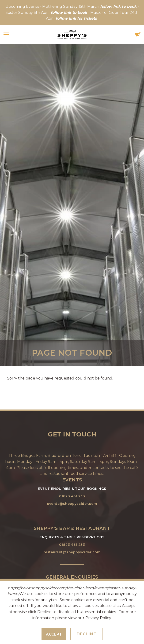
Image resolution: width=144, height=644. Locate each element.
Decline (86, 634)
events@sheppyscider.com (72, 504)
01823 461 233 (72, 496)
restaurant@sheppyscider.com (72, 552)
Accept (54, 634)
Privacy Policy (98, 618)
